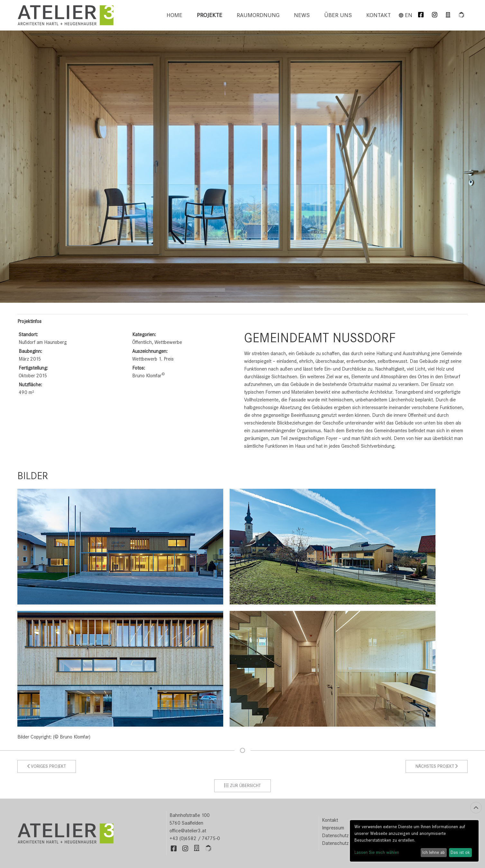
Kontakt (379, 15)
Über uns (338, 15)
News (302, 15)
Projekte (210, 15)
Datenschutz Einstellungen (350, 843)
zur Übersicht (243, 786)
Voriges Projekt (47, 766)
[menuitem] (174, 15)
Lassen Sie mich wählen (377, 852)
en (406, 15)
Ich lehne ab (434, 852)
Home (174, 15)
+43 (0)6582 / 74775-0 (195, 838)
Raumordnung (258, 15)
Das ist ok (460, 852)
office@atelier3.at (188, 831)
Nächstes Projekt (437, 766)
